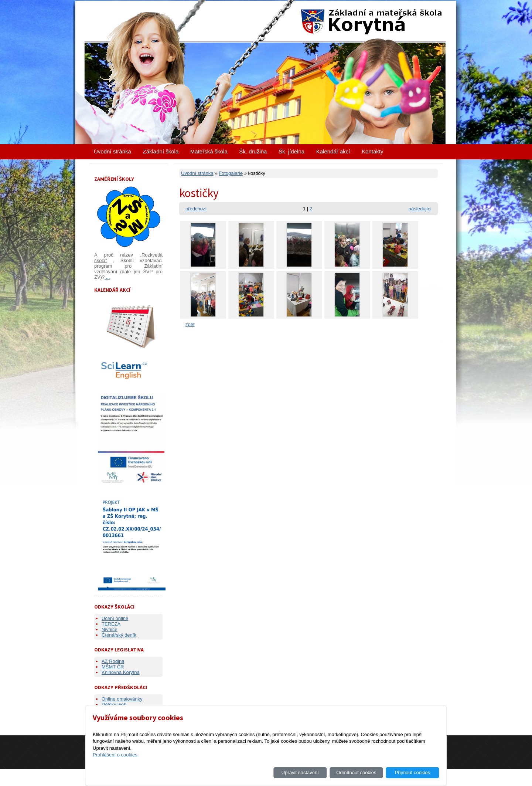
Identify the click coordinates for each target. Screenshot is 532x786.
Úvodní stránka (112, 151)
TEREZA (111, 624)
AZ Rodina (113, 661)
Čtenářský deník (119, 635)
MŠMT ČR (113, 667)
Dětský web (114, 704)
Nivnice (110, 629)
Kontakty (372, 151)
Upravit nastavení (300, 773)
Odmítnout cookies (356, 773)
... (107, 277)
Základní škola (161, 151)
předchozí (196, 209)
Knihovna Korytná (121, 672)
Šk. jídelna (291, 151)
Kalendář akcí (333, 151)
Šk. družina (253, 151)
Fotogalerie (231, 173)
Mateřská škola (209, 151)
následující (420, 209)
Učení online (115, 618)
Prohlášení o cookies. (116, 755)
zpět (190, 324)
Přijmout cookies (412, 773)
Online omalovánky (122, 699)
